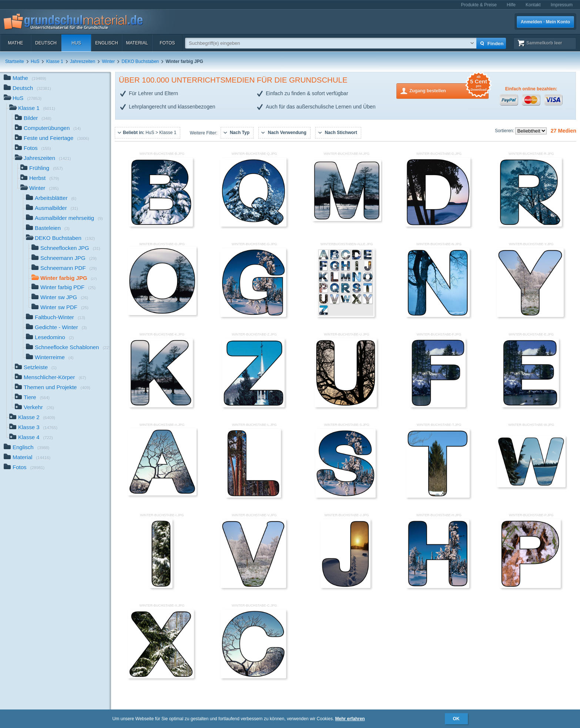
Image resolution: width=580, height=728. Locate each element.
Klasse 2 (32, 418)
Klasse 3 (33, 428)
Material (137, 43)
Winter (109, 61)
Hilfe (511, 5)
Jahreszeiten (83, 61)
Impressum (562, 5)
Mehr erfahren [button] (350, 719)
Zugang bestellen (449, 90)
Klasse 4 (31, 438)
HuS (76, 43)
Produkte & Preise (479, 5)
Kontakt (533, 5)
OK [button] (456, 719)
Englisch (106, 43)
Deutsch (46, 43)
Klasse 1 (55, 61)
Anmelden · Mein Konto (545, 22)
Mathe (15, 43)
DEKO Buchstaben (140, 61)
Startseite (15, 61)
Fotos (167, 43)
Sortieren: (505, 131)
